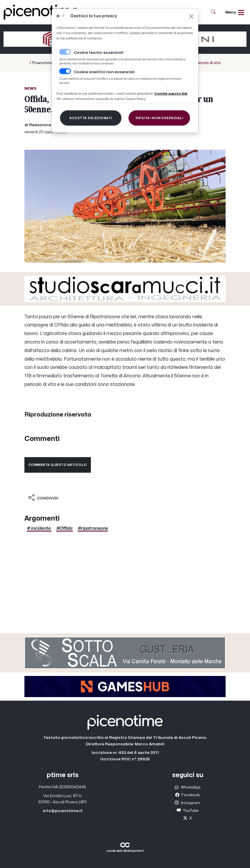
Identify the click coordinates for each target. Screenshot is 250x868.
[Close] (191, 16)
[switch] (65, 71)
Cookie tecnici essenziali (99, 53)
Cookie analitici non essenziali (104, 72)
